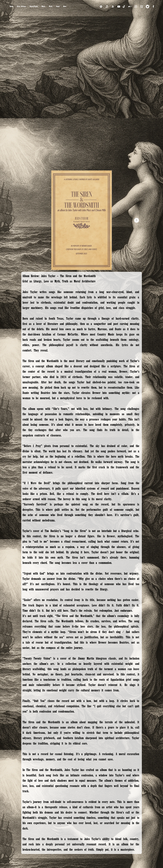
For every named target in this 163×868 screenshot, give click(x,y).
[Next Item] (137, 220)
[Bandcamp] (130, 7)
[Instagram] (136, 7)
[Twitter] (147, 7)
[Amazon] (113, 7)
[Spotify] (101, 7)
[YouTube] (119, 7)
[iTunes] (107, 7)
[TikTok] (124, 7)
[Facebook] (153, 7)
